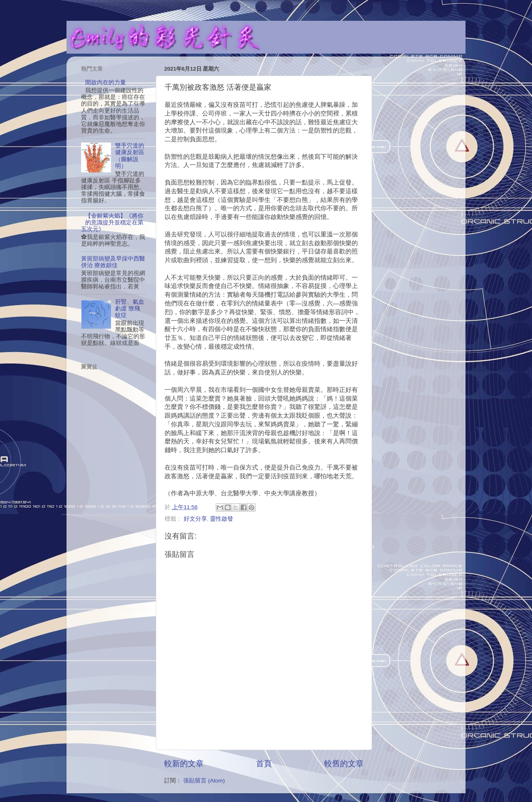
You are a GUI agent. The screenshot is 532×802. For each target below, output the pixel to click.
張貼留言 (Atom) (204, 781)
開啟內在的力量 (106, 82)
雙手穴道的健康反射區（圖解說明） (130, 156)
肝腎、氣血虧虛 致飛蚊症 (130, 309)
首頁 (264, 764)
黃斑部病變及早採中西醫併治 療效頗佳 (113, 262)
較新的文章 (184, 764)
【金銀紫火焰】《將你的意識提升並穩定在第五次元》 (112, 223)
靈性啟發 (222, 519)
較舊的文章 (344, 764)
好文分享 (195, 519)
